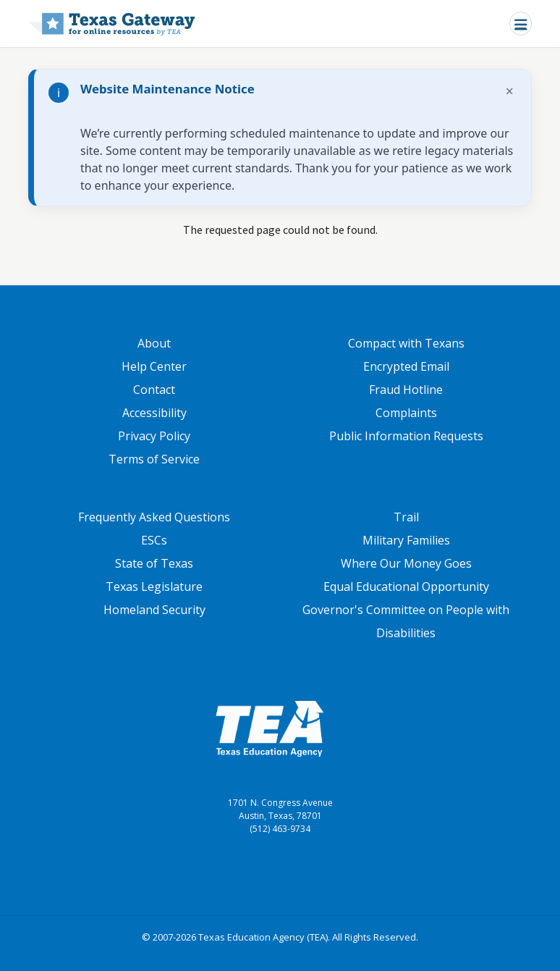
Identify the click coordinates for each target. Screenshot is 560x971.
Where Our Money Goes (406, 563)
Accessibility (154, 413)
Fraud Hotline (406, 390)
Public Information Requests (406, 436)
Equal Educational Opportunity (406, 587)
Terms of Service (154, 459)
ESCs (154, 540)
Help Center (154, 366)
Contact (154, 390)
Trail (406, 517)
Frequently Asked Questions (154, 517)
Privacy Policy (154, 436)
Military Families (406, 540)
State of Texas (154, 563)
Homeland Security (154, 610)
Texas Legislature (154, 587)
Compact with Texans (406, 343)
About (154, 343)
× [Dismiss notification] (510, 91)
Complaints (406, 413)
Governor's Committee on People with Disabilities (406, 621)
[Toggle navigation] (521, 24)
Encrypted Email (406, 366)
